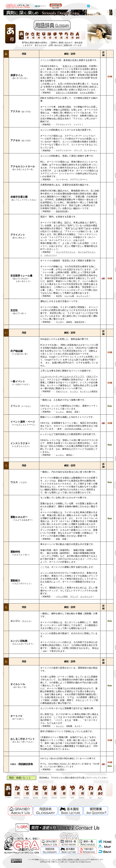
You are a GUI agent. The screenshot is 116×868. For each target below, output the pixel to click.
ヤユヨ (72, 797)
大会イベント (62, 391)
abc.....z (100, 798)
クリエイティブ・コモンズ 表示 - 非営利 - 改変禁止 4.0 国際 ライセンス (63, 860)
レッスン (74, 391)
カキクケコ (17, 797)
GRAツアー (92, 377)
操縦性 (69, 322)
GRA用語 (60, 769)
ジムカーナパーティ (50, 377)
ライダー (60, 322)
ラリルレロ (81, 797)
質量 (58, 539)
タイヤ (77, 726)
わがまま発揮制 (87, 93)
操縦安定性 (79, 322)
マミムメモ (63, 797)
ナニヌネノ (45, 797)
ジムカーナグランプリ (73, 377)
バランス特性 (62, 597)
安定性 (59, 296)
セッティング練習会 (89, 391)
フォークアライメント (66, 252)
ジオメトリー (50, 255)
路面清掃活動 (62, 211)
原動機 (69, 726)
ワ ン (91, 797)
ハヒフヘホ (54, 797)
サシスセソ (26, 797)
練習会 (69, 412)
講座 (76, 412)
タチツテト (36, 797)
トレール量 (69, 296)
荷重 (64, 539)
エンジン (60, 726)
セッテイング (86, 597)
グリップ (74, 597)
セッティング (82, 296)
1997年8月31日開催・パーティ (78, 429)
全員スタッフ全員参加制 (75, 66)
